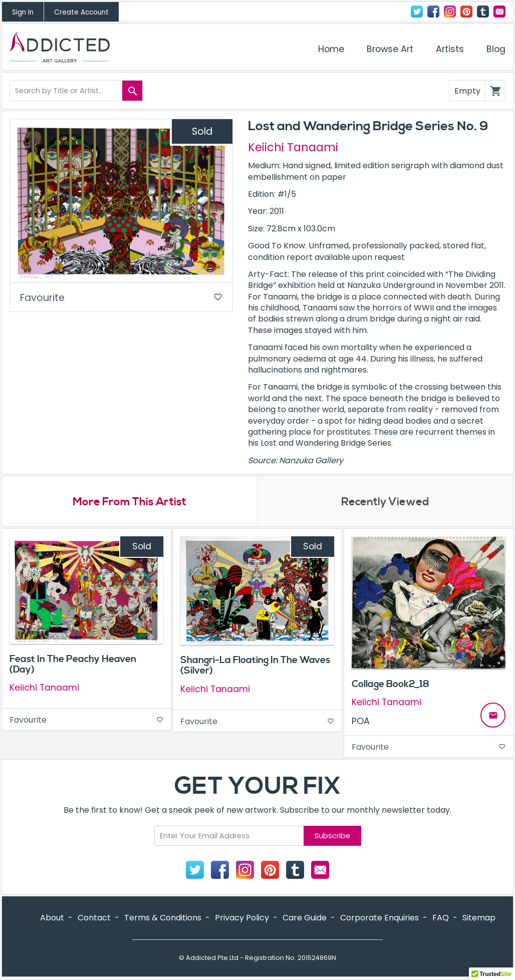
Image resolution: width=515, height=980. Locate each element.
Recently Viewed (385, 502)
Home (331, 49)
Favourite (121, 298)
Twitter (417, 12)
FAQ (441, 918)
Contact (499, 12)
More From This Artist (130, 502)
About (52, 918)
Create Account (81, 12)
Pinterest (466, 12)
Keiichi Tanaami (293, 147)
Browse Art (390, 49)
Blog (496, 49)
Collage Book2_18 (391, 684)
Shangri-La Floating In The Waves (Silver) (255, 665)
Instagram (450, 12)
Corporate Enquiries (379, 918)
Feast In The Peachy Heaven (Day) (73, 664)
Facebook (433, 12)
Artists (450, 49)
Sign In (23, 12)
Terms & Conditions (163, 918)
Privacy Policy (242, 918)
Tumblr (483, 12)
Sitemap (479, 918)
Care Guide (305, 918)
